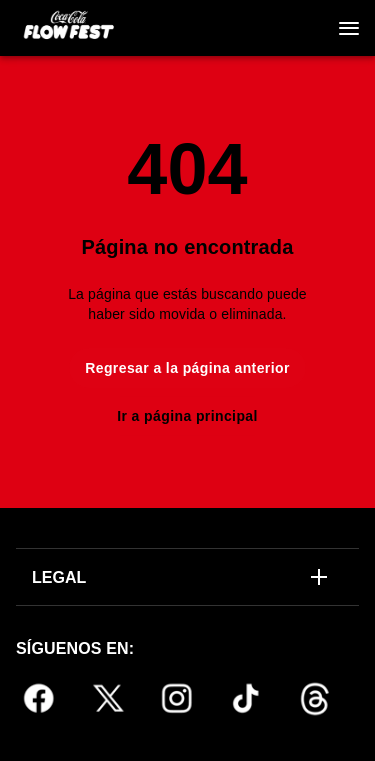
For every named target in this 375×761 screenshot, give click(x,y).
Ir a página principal (187, 416)
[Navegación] (349, 28)
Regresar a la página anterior (187, 368)
